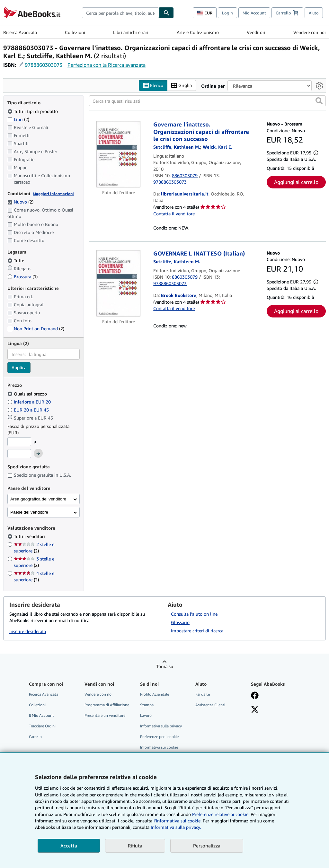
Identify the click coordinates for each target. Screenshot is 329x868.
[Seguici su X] (255, 710)
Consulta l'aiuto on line (194, 614)
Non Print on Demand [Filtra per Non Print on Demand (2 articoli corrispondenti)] (36, 329)
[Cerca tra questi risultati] (207, 101)
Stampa (147, 705)
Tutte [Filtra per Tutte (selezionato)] (16, 260)
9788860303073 (44, 65)
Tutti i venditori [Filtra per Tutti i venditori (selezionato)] (30, 536)
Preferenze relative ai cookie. (221, 814)
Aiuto (314, 13)
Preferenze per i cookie (159, 737)
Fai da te (203, 694)
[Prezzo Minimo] (19, 442)
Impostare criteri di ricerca (197, 631)
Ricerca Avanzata (20, 32)
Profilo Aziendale (155, 694)
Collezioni (75, 32)
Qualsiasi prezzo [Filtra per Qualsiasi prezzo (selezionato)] (28, 394)
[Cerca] (166, 13)
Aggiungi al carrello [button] (296, 182)
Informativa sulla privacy (161, 726)
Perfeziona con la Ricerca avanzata (107, 65)
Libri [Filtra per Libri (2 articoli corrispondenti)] (18, 119)
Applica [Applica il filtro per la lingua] (19, 367)
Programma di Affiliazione (107, 705)
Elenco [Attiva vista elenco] (153, 86)
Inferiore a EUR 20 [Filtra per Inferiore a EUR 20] (30, 402)
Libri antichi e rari (131, 32)
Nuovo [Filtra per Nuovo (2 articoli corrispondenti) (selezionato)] (20, 202)
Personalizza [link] (207, 846)
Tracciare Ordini (42, 726)
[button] (319, 101)
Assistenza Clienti (210, 705)
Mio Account (254, 13)
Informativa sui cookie (159, 747)
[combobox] (120, 13)
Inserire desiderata (28, 631)
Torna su (165, 666)
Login (227, 13)
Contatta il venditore (174, 214)
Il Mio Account (41, 715)
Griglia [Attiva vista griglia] (182, 86)
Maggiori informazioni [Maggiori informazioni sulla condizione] (53, 194)
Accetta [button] (69, 846)
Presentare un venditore (105, 715)
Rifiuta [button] (135, 846)
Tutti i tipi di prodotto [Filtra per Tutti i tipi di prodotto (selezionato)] (33, 111)
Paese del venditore (29, 512)
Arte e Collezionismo (198, 32)
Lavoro (146, 715)
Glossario (180, 622)
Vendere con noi (310, 32)
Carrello (35, 737)
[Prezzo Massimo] (19, 454)
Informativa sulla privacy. (176, 827)
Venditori (256, 32)
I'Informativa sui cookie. (178, 821)
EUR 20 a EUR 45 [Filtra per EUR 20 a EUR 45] (29, 410)
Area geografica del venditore (38, 499)
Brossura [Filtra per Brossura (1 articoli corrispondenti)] (22, 277)
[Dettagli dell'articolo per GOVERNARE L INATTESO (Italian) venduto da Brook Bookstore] (119, 283)
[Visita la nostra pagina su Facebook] (255, 696)
